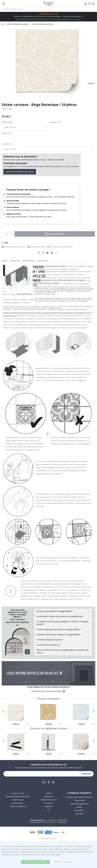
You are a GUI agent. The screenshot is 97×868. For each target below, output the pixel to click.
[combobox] (48, 9)
